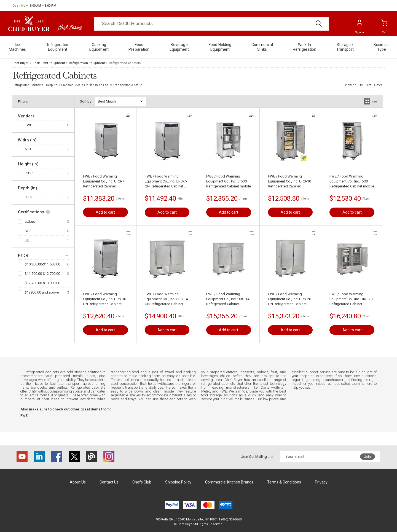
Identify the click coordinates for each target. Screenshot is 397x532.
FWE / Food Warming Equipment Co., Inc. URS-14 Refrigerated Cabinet (228, 299)
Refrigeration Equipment (87, 63)
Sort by (86, 101)
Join (368, 457)
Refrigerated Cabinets (125, 63)
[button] (34, 6)
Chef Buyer (20, 63)
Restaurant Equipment (49, 63)
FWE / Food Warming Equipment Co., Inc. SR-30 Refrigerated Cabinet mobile (229, 181)
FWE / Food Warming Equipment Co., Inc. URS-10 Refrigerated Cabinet (289, 181)
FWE (28, 125)
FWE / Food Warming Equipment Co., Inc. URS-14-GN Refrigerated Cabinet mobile (167, 299)
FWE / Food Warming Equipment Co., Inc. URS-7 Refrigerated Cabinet (104, 181)
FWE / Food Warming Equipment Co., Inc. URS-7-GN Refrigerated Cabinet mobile (166, 182)
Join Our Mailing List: (258, 457)
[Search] (211, 24)
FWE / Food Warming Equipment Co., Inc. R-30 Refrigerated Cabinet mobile (352, 181)
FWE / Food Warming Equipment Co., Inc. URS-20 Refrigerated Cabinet (351, 299)
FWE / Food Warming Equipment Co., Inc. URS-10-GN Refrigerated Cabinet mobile (105, 299)
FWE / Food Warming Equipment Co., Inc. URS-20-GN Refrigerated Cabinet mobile (290, 299)
